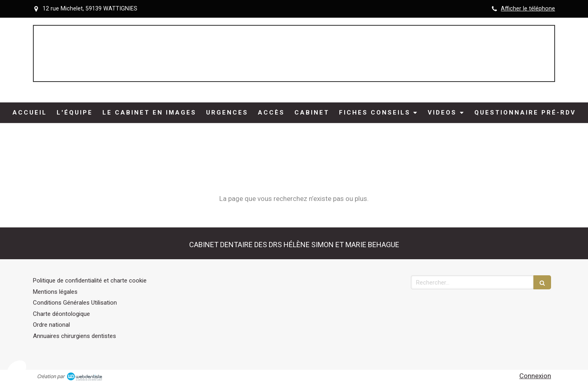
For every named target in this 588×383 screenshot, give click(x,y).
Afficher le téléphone (528, 9)
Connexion (535, 376)
